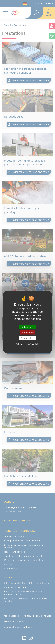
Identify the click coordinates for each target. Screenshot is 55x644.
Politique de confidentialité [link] (28, 344)
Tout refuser (28, 332)
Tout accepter (28, 327)
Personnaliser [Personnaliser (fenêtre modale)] (28, 338)
